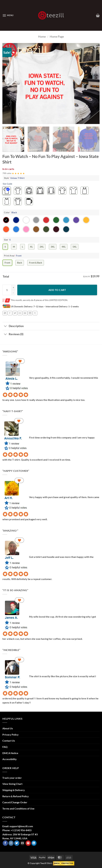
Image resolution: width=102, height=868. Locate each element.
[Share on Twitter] (15, 313)
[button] (8, 15)
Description (13, 326)
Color (11, 212)
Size (8, 240)
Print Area (13, 256)
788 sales (7, 173)
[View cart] (98, 15)
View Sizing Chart (12, 784)
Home (42, 36)
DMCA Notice (10, 753)
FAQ (5, 747)
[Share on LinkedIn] (30, 313)
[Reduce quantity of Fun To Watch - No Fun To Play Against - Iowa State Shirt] (13, 293)
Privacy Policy (10, 735)
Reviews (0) (13, 334)
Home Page (57, 36)
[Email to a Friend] (20, 313)
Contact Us (9, 741)
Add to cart (57, 290)
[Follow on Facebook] (5, 843)
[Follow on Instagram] (11, 843)
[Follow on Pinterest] (28, 843)
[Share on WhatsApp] (5, 313)
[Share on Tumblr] (35, 313)
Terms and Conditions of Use (18, 808)
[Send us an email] (22, 843)
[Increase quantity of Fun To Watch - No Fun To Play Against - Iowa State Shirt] (13, 287)
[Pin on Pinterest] (25, 313)
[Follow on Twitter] (17, 843)
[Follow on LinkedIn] (34, 843)
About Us (8, 728)
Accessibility (10, 759)
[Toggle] (5, 326)
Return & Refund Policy (16, 796)
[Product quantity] (9, 290)
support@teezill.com (21, 826)
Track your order (12, 778)
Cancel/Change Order (15, 802)
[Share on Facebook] (10, 313)
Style (15, 178)
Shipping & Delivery (14, 790)
